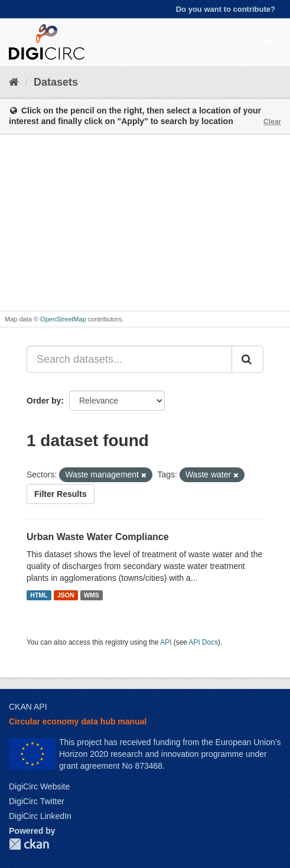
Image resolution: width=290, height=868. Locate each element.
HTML (39, 595)
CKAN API (28, 707)
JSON (66, 595)
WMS (92, 595)
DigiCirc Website (39, 786)
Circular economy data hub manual (78, 721)
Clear (272, 122)
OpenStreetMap (63, 319)
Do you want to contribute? (226, 9)
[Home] (14, 82)
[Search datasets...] (129, 359)
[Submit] (247, 359)
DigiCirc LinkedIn (40, 816)
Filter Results (61, 494)
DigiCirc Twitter (37, 801)
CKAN (29, 844)
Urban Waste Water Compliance (98, 537)
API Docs (204, 642)
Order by (44, 401)
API (166, 642)
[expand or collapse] (271, 41)
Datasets (56, 82)
